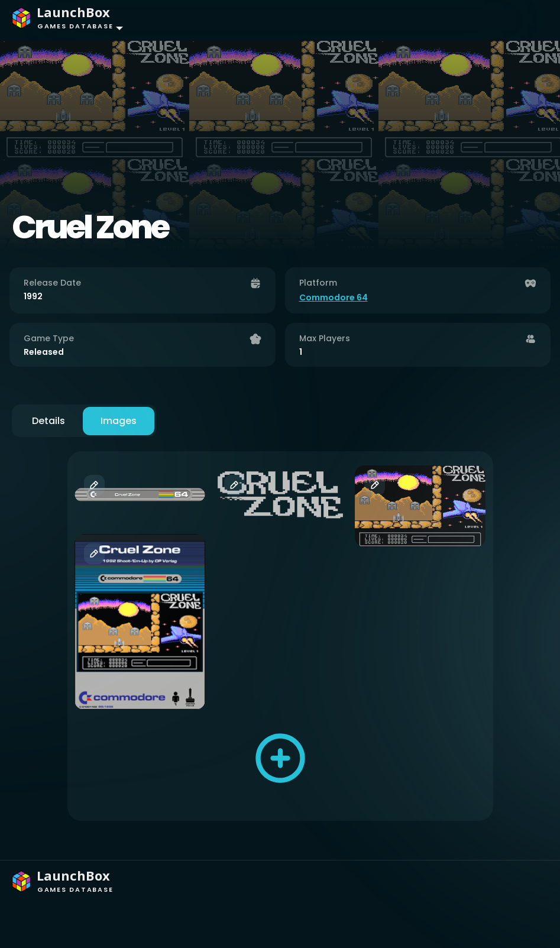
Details (48, 421)
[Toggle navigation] (528, 20)
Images (119, 421)
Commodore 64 (334, 297)
